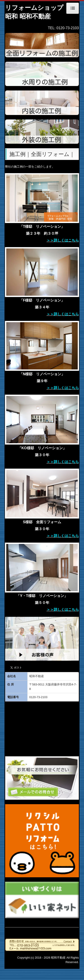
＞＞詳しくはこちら (63, 240)
